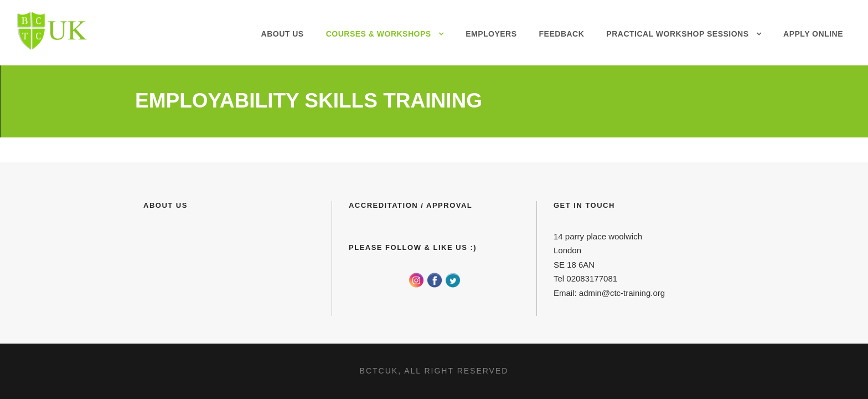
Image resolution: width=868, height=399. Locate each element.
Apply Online (813, 34)
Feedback (562, 34)
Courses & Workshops (379, 34)
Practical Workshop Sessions (677, 34)
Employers (491, 34)
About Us (283, 34)
